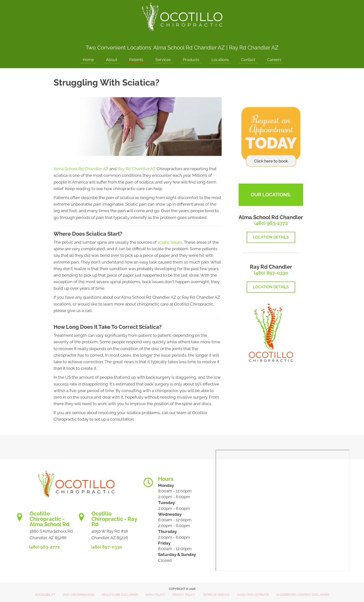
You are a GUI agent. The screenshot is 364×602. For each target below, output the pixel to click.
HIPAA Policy (155, 595)
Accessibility (45, 595)
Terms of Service (216, 595)
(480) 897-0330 (271, 273)
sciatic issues (170, 242)
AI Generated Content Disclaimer (303, 595)
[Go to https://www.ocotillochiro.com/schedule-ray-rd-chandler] (107, 527)
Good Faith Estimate (253, 595)
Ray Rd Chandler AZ (254, 48)
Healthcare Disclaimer (120, 595)
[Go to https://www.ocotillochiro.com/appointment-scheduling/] (45, 527)
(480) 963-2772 (271, 223)
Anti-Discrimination (79, 595)
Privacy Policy (184, 595)
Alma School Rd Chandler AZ (189, 48)
